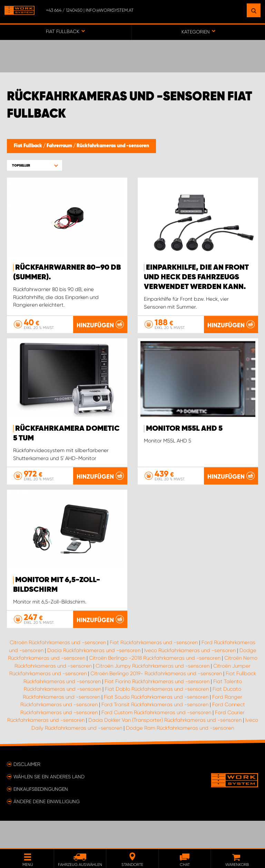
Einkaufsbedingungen (41, 816)
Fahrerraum (60, 146)
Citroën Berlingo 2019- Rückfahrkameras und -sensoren (156, 701)
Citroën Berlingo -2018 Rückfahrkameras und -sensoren (155, 686)
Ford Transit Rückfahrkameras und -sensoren (155, 732)
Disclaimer (27, 791)
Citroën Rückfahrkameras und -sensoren (58, 670)
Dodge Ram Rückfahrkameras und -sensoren (180, 755)
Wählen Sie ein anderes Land (49, 804)
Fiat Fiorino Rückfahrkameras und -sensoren (157, 709)
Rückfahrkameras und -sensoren (113, 146)
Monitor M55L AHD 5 (184, 429)
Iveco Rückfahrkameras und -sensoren (190, 678)
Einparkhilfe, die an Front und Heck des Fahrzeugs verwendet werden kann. (196, 277)
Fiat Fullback (28, 146)
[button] (35, 165)
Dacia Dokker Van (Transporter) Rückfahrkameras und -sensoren (165, 748)
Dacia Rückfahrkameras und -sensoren (94, 678)
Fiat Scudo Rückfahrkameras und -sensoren (156, 724)
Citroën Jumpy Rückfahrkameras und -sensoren (153, 693)
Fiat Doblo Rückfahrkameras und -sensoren (157, 717)
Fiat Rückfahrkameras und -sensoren (154, 670)
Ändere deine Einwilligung (47, 829)
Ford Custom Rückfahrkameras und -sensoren (156, 740)
